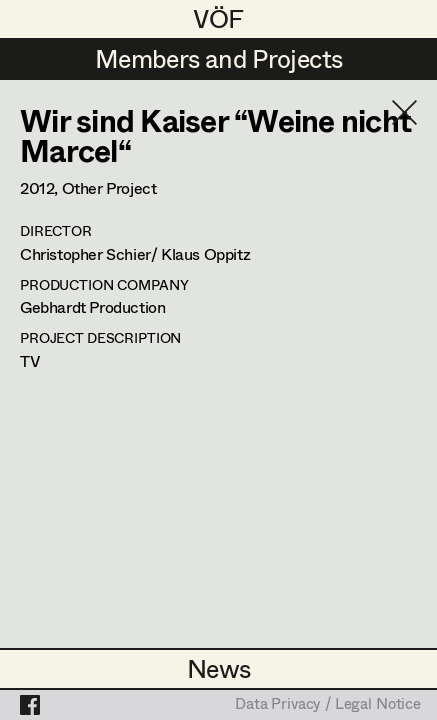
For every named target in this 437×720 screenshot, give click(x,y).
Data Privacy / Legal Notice (328, 705)
